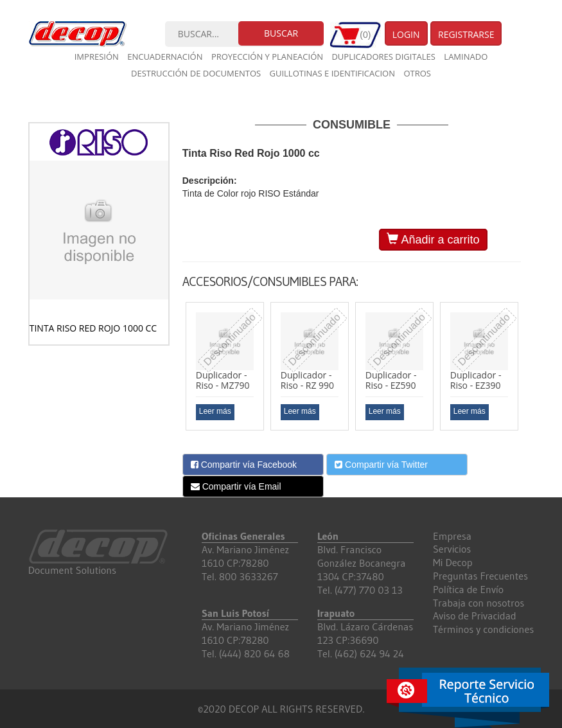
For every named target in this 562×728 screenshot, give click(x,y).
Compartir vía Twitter (381, 465)
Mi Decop (453, 562)
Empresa (452, 536)
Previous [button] (173, 371)
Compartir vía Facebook (244, 465)
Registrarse (466, 34)
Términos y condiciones (483, 629)
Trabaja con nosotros (479, 603)
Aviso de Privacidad (475, 616)
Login (406, 34)
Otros (417, 73)
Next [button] (531, 371)
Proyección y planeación (267, 57)
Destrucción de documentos (196, 73)
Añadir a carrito (433, 239)
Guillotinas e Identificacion (332, 73)
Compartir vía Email (236, 486)
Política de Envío (468, 589)
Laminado (466, 57)
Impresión (97, 57)
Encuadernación (165, 57)
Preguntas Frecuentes (480, 576)
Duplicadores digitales (383, 57)
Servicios (452, 549)
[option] (225, 366)
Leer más (215, 411)
